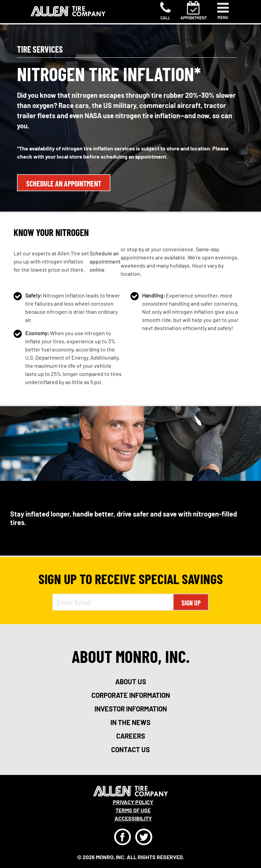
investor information (131, 709)
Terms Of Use (133, 810)
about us (131, 682)
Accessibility (133, 818)
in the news (130, 722)
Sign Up (191, 603)
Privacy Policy (133, 802)
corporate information (131, 695)
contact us (130, 749)
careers (131, 736)
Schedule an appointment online (105, 261)
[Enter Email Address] (113, 602)
